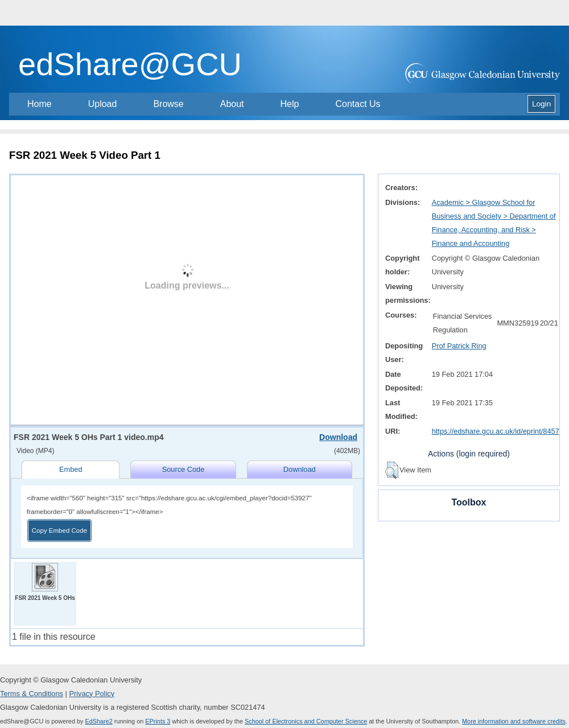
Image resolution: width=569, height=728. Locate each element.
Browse (168, 104)
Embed (71, 469)
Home (40, 104)
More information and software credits (514, 721)
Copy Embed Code (59, 530)
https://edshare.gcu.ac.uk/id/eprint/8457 (496, 431)
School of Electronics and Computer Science (306, 721)
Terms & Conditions (32, 694)
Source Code (184, 469)
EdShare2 (98, 721)
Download (338, 437)
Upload (103, 104)
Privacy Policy (92, 694)
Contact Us (358, 104)
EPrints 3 (158, 721)
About (232, 104)
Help (290, 104)
